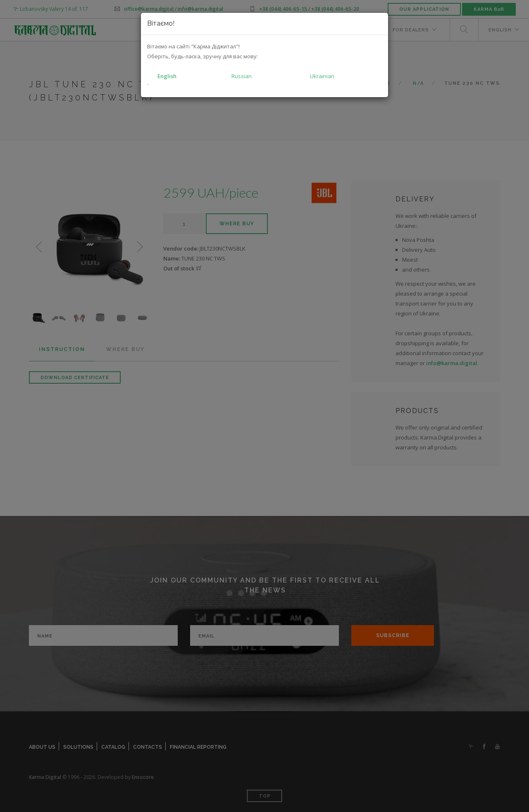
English (167, 76)
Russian (242, 76)
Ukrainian (322, 76)
